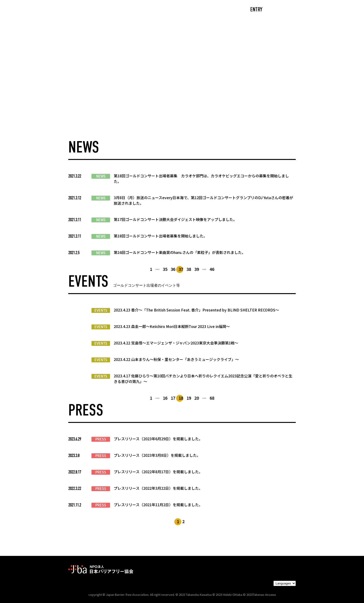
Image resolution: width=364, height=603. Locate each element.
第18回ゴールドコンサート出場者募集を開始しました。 (160, 236)
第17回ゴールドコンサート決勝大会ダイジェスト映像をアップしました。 (175, 219)
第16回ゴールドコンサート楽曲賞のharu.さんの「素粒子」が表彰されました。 (180, 252)
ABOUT (137, 10)
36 (173, 269)
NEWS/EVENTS (171, 10)
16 (165, 398)
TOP (88, 10)
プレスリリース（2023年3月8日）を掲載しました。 (157, 455)
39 (197, 269)
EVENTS (101, 310)
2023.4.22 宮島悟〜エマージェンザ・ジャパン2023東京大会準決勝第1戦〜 (176, 343)
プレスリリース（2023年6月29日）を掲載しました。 (158, 439)
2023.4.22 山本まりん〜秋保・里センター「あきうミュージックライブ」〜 (176, 359)
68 (212, 398)
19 (189, 398)
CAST (111, 10)
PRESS (101, 439)
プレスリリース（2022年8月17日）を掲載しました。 (158, 472)
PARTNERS (209, 10)
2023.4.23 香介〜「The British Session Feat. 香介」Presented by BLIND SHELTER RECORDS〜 (196, 310)
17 (173, 398)
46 (212, 269)
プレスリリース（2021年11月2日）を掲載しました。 (158, 505)
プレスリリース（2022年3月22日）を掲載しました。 (158, 488)
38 (189, 269)
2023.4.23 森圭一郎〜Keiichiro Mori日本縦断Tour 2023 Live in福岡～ (172, 326)
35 (165, 269)
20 (197, 398)
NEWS (101, 176)
